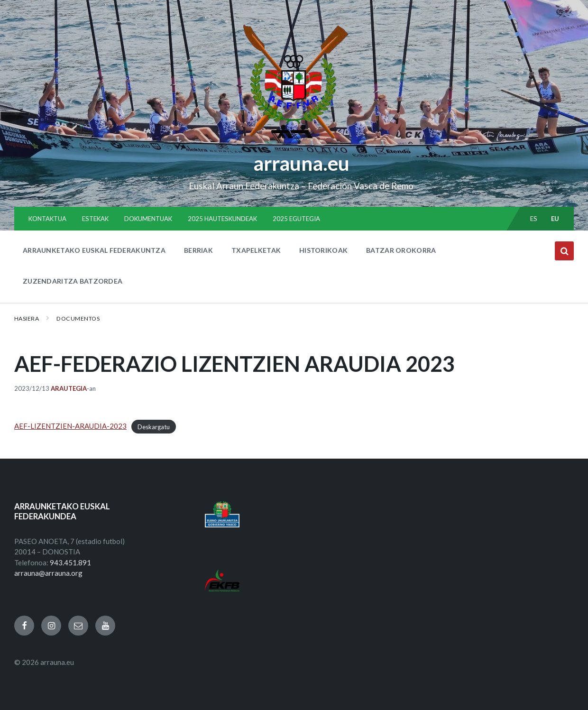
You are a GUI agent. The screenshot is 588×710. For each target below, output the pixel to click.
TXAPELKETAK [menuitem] (256, 250)
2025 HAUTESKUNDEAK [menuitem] (222, 219)
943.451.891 (70, 562)
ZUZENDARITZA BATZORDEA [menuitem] (73, 281)
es (534, 219)
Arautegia (69, 388)
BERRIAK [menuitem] (198, 250)
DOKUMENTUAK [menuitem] (148, 219)
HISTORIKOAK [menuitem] (323, 250)
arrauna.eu (301, 163)
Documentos (78, 318)
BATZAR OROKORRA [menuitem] (401, 250)
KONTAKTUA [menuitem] (47, 219)
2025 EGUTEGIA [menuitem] (296, 219)
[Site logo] (294, 143)
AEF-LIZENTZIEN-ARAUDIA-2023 (70, 426)
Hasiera (27, 318)
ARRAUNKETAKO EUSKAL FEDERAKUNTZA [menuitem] (94, 250)
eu (555, 219)
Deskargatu (154, 426)
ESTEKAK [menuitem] (95, 219)
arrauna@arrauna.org (48, 573)
